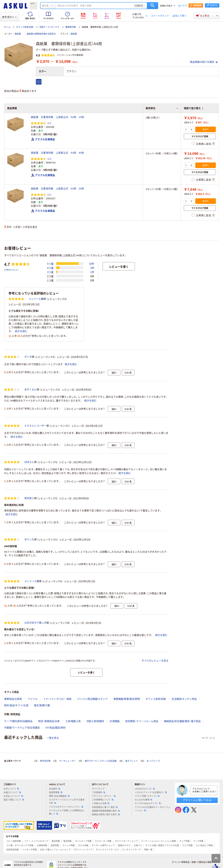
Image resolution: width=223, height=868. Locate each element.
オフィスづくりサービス (107, 850)
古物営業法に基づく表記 (105, 807)
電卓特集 (56, 841)
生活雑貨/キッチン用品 (184, 699)
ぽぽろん (29, 462)
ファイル (33, 699)
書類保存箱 (71, 27)
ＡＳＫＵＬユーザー (35, 426)
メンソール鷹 (36, 299)
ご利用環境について (103, 800)
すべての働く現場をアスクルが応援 (162, 846)
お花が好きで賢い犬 (35, 623)
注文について (11, 789)
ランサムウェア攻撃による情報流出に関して (67, 812)
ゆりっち (29, 539)
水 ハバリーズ (153, 761)
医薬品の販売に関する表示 (106, 815)
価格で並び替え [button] (193, 108)
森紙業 (18, 34)
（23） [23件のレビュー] (49, 123)
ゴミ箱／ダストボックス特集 (20, 846)
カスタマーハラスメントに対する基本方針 (67, 801)
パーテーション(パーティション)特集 (159, 841)
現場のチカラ (124, 846)
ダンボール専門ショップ (103, 846)
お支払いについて (13, 796)
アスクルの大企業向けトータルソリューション (152, 809)
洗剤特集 (55, 846)
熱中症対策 (45, 761)
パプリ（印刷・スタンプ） (147, 796)
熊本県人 (29, 498)
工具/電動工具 (73, 721)
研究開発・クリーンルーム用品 (142, 721)
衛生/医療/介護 (42, 705)
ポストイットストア (83, 850)
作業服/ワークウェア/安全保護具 (22, 728)
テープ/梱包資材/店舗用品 (18, 721)
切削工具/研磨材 (95, 721)
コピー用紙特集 (14, 841)
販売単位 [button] (162, 108)
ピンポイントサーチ (131, 850)
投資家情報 (56, 793)
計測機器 (115, 721)
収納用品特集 (13, 850)
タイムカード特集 (83, 841)
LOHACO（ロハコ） (145, 789)
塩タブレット (132, 761)
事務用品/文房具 (13, 699)
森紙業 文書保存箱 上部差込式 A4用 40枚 (57, 153)
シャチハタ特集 (29, 850)
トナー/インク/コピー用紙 (57, 699)
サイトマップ (98, 789)
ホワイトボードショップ (126, 841)
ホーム (7, 27)
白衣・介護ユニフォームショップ (55, 850)
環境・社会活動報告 (59, 796)
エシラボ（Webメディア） (148, 803)
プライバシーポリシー (104, 796)
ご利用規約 (98, 793)
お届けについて (12, 793)
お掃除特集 (42, 846)
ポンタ (28, 357)
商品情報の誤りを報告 (204, 62)
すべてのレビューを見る (155, 661)
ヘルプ (184, 6)
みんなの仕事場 (143, 800)
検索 (153, 6)
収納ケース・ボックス (49, 27)
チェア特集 (184, 841)
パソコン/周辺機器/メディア (93, 699)
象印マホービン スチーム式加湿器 (101, 761)
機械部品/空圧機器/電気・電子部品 (182, 721)
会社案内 (55, 789)
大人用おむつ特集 (204, 846)
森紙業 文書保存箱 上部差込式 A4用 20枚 (57, 189)
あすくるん (30, 389)
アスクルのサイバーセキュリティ (66, 807)
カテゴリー (9, 17)
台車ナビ (138, 846)
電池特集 (67, 841)
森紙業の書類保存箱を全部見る (41, 34)
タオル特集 (83, 846)
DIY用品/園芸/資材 (55, 728)
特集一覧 (148, 850)
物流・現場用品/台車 (49, 721)
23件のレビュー (12, 270)
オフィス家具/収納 (25, 27)
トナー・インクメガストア (36, 841)
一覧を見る (53, 738)
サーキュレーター (68, 761)
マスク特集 (187, 846)
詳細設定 (139, 6)
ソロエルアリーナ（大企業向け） (151, 793)
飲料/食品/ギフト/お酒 (16, 705)
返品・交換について (14, 800)
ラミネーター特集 (103, 841)
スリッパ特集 (68, 846)
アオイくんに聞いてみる (197, 800)
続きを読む (21, 331)
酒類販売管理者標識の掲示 (106, 811)
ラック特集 (198, 841)
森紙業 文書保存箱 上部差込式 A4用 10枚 (57, 117)
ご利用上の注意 (101, 803)
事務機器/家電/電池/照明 (127, 699)
